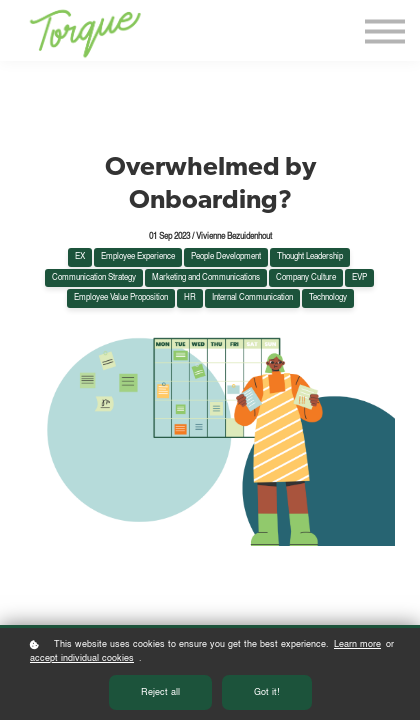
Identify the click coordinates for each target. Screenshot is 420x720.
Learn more (357, 645)
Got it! (267, 693)
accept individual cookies (82, 659)
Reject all (160, 693)
